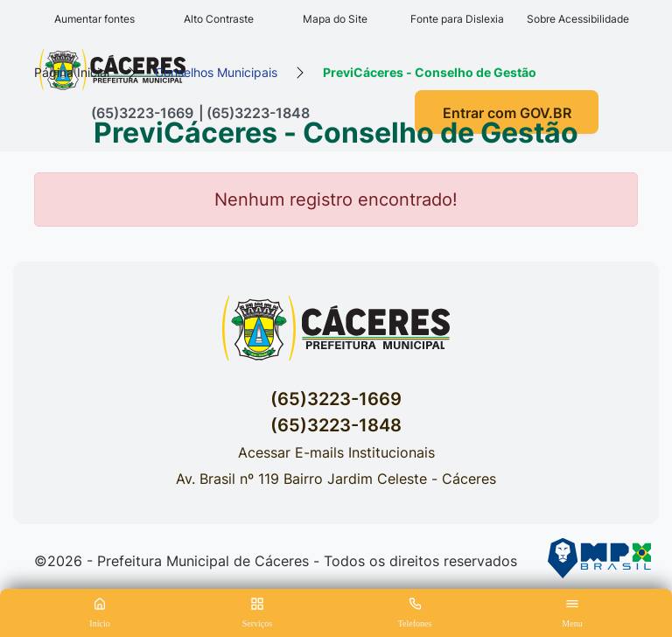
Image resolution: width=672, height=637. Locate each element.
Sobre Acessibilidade (578, 19)
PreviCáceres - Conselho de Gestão (430, 72)
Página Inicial (72, 72)
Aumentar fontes (94, 19)
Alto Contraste (219, 19)
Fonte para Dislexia (457, 19)
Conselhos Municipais (216, 72)
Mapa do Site (335, 19)
